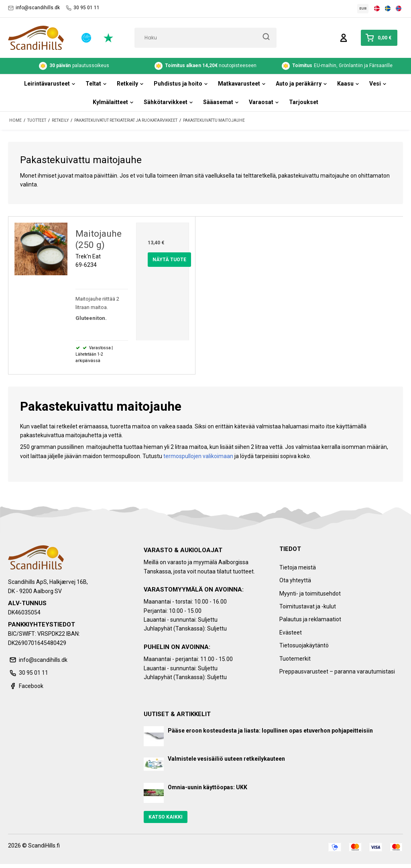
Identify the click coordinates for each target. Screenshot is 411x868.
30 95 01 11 (83, 8)
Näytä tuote (169, 260)
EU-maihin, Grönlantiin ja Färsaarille (337, 66)
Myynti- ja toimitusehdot (310, 594)
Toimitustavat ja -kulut (308, 606)
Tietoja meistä (298, 567)
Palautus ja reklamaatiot (310, 619)
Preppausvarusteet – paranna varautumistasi (337, 671)
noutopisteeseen (205, 66)
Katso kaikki (166, 817)
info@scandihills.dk (34, 8)
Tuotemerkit (295, 659)
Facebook (26, 686)
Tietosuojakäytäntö (304, 645)
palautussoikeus (74, 66)
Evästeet (291, 633)
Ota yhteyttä (295, 580)
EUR (363, 8)
